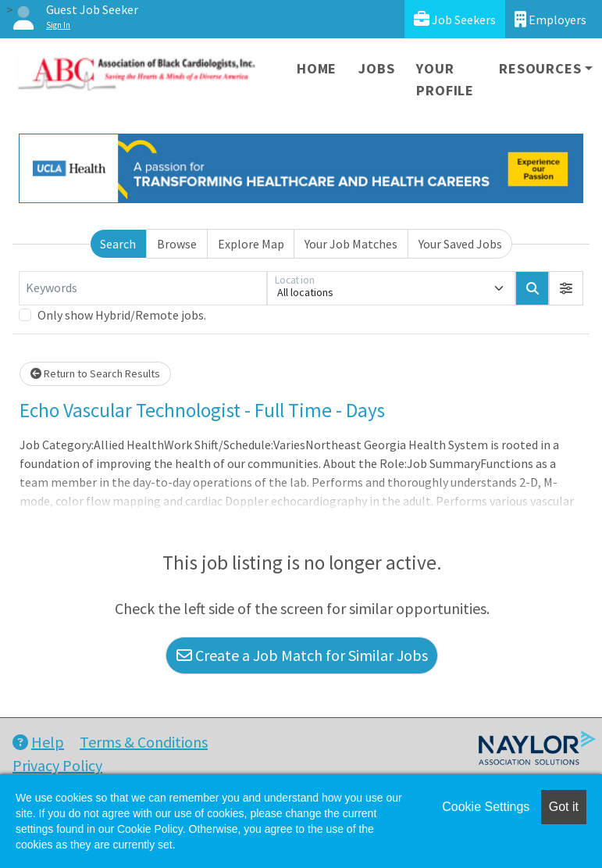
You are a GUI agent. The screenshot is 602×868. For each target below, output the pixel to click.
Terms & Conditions (144, 742)
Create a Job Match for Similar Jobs (302, 655)
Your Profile (445, 79)
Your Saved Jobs (460, 244)
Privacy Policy (57, 765)
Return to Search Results (95, 373)
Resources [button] (540, 68)
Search (118, 244)
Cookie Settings (486, 807)
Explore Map (251, 244)
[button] (566, 288)
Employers (550, 19)
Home (317, 68)
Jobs (376, 68)
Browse (177, 244)
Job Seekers (455, 19)
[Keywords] (143, 288)
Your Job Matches (351, 244)
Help (38, 742)
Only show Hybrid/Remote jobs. (122, 315)
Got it (564, 807)
